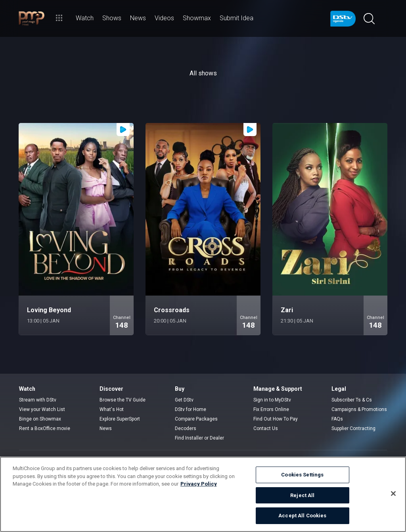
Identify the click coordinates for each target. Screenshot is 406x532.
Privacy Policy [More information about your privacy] (199, 484)
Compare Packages (196, 419)
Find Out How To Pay (276, 419)
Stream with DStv (38, 400)
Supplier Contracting (353, 428)
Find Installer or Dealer (199, 438)
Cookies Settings (302, 475)
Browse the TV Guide (123, 400)
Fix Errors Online (271, 409)
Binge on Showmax (40, 419)
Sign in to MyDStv (272, 400)
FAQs (337, 419)
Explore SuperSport (120, 419)
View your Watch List (42, 409)
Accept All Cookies (302, 516)
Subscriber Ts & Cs (352, 400)
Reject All (302, 495)
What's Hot (112, 409)
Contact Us (266, 428)
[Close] (393, 494)
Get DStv (184, 400)
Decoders (186, 428)
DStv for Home (191, 409)
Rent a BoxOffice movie (45, 428)
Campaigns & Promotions (359, 409)
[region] (203, 494)
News (106, 428)
